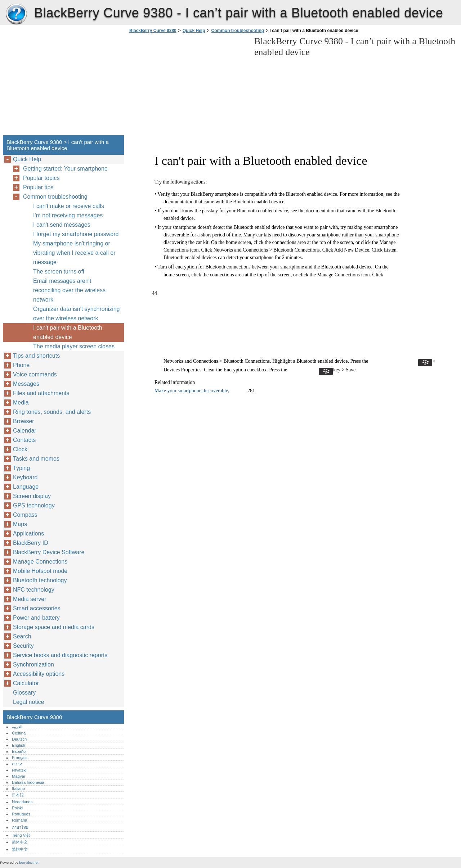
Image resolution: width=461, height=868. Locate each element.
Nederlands (22, 802)
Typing (21, 468)
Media (21, 403)
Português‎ (21, 814)
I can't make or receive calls (69, 206)
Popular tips (38, 187)
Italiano (18, 788)
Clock (20, 449)
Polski (17, 808)
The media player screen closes (74, 346)
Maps (20, 524)
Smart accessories (37, 608)
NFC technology (34, 590)
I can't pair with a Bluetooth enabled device (68, 332)
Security (23, 646)
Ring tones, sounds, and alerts (52, 412)
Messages (26, 384)
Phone (21, 365)
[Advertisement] (188, 86)
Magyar (19, 776)
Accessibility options (39, 674)
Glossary (24, 693)
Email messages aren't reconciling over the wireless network (69, 290)
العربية (17, 727)
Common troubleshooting (238, 31)
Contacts (24, 440)
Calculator (26, 683)
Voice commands (35, 374)
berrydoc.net (29, 862)
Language (26, 487)
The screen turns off (59, 272)
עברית (17, 764)
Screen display (32, 496)
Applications (28, 534)
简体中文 (20, 842)
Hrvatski (19, 770)
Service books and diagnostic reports (60, 655)
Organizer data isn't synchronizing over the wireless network (77, 314)
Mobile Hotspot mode (40, 571)
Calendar (25, 431)
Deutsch (19, 739)
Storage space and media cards (54, 627)
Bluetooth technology (40, 580)
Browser (24, 421)
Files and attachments (41, 393)
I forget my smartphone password (76, 234)
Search (22, 636)
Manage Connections (40, 562)
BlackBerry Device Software (49, 552)
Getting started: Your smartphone (65, 169)
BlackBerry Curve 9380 (16, 14)
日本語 (18, 795)
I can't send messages (62, 225)
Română (19, 820)
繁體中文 (20, 849)
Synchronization (33, 664)
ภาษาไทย (20, 827)
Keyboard (25, 477)
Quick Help (194, 31)
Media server (30, 599)
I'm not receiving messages (68, 215)
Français (20, 758)
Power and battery (36, 618)
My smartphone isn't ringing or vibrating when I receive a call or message (74, 253)
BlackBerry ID (31, 543)
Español (19, 751)
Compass (25, 515)
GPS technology (34, 505)
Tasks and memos (36, 459)
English (19, 745)
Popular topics (41, 178)
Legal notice (28, 702)
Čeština (19, 733)
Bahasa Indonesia (28, 782)
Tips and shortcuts (36, 356)
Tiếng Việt (21, 835)
